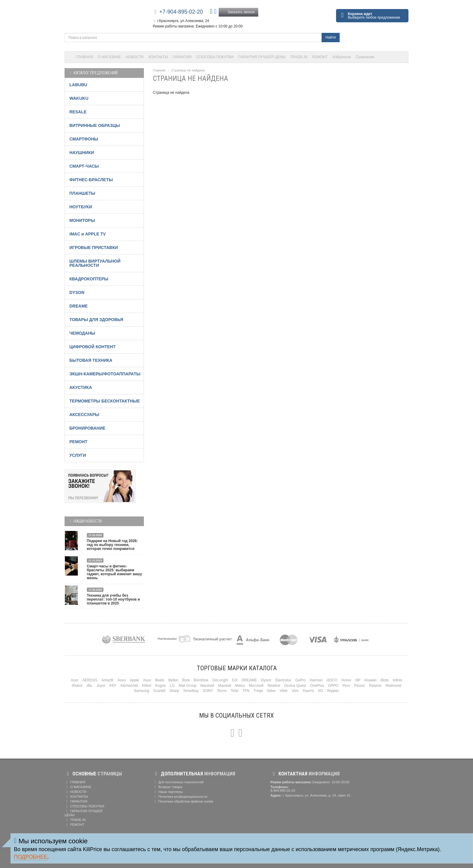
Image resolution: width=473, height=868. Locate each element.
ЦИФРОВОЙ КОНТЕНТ (92, 347)
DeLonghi (220, 680)
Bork (186, 680)
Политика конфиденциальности (180, 797)
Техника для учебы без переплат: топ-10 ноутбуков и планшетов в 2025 (113, 599)
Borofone (201, 680)
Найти (331, 37)
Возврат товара (168, 787)
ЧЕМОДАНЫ (82, 333)
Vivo (295, 691)
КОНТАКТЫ (158, 57)
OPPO (333, 686)
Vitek (284, 691)
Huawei (370, 680)
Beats (160, 680)
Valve (271, 691)
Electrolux (283, 680)
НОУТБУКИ (81, 207)
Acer (75, 680)
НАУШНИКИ (82, 153)
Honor (346, 680)
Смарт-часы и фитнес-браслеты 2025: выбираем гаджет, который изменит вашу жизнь (114, 572)
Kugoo (161, 686)
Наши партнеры (168, 792)
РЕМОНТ (320, 57)
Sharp (174, 691)
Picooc (360, 686)
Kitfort (146, 686)
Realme (375, 686)
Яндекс (333, 691)
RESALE (78, 112)
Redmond (393, 686)
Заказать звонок (239, 12)
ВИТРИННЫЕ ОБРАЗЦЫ (95, 125)
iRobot (77, 686)
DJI (235, 680)
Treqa (258, 691)
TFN (246, 691)
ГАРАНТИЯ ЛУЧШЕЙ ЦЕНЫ (262, 57)
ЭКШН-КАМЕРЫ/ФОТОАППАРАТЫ (105, 374)
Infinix (397, 680)
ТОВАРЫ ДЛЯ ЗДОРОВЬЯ (96, 320)
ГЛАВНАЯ (85, 57)
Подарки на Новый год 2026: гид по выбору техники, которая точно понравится (112, 545)
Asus (147, 680)
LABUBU (78, 85)
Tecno (222, 691)
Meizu (240, 686)
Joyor (101, 686)
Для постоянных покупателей (178, 782)
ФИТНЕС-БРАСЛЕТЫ (91, 180)
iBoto (384, 680)
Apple (134, 680)
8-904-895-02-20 (283, 791)
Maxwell (225, 686)
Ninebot (274, 686)
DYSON (77, 292)
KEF (113, 686)
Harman (316, 680)
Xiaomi (308, 691)
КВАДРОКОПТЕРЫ (89, 279)
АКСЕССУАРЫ (84, 415)
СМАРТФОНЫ (84, 139)
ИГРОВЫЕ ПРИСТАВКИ (94, 248)
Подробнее (31, 857)
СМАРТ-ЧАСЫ (84, 166)
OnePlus (317, 686)
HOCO (332, 680)
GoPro (300, 680)
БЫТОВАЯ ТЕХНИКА (91, 360)
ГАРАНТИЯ (182, 57)
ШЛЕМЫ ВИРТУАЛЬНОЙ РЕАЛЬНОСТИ (95, 263)
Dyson (266, 680)
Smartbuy (191, 691)
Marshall (207, 686)
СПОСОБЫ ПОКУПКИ (215, 57)
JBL (89, 686)
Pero (346, 686)
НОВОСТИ (135, 57)
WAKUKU (79, 98)
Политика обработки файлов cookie (183, 801)
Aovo (121, 680)
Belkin (173, 680)
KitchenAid (129, 686)
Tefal (235, 691)
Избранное (342, 57)
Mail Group (187, 686)
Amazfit (107, 680)
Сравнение (365, 57)
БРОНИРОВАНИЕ (87, 428)
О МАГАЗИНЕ (109, 57)
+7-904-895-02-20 (181, 12)
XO (320, 691)
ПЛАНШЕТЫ (82, 193)
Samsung (142, 691)
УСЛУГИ (78, 455)
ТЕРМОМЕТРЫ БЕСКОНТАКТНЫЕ (105, 401)
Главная (159, 70)
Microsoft (256, 686)
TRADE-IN (299, 57)
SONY (208, 691)
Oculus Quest (295, 686)
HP (358, 680)
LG (172, 686)
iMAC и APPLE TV (88, 234)
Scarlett (159, 691)
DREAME (79, 306)
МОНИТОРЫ (82, 220)
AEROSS (90, 680)
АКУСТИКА (81, 387)
